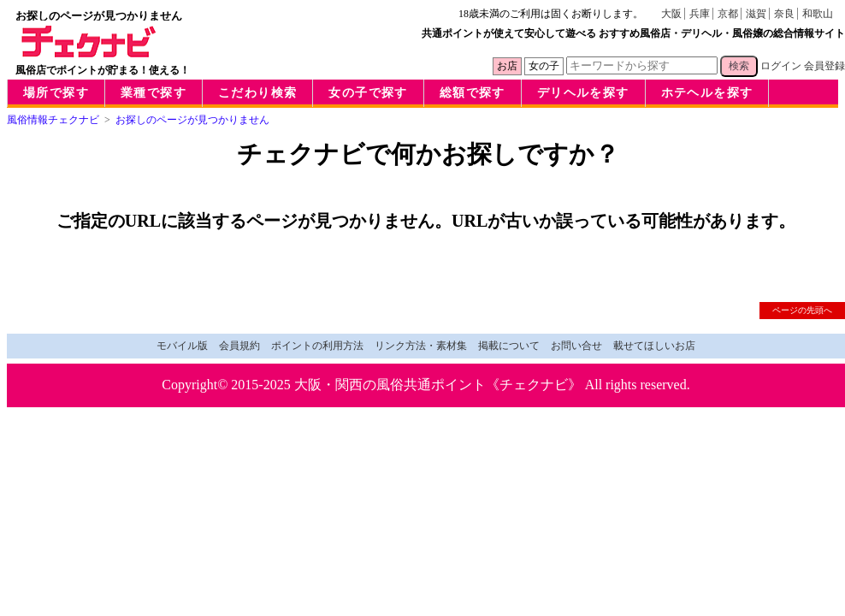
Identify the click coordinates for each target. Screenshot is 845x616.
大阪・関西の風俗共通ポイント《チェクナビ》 (438, 385)
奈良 (784, 14)
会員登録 (824, 66)
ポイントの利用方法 (317, 346)
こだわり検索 (257, 93)
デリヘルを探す (583, 93)
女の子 (544, 66)
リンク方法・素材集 (421, 346)
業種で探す (154, 93)
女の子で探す (368, 93)
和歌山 (818, 14)
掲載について (509, 346)
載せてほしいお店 (654, 346)
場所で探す (56, 93)
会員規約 (239, 346)
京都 (728, 14)
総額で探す (473, 93)
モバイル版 (182, 346)
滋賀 (756, 14)
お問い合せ (576, 346)
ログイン (781, 66)
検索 (739, 66)
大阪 (671, 14)
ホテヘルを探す (707, 93)
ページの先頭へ (802, 310)
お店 (507, 66)
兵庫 (700, 14)
